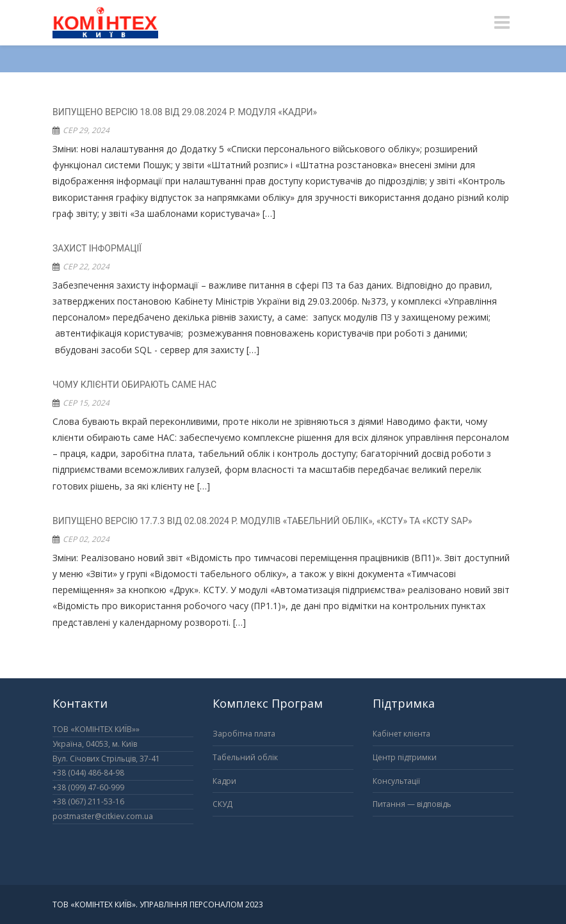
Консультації (396, 781)
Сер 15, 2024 (86, 403)
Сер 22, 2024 (86, 267)
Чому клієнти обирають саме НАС (134, 385)
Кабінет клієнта (401, 734)
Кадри (224, 781)
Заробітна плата (244, 734)
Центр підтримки (405, 757)
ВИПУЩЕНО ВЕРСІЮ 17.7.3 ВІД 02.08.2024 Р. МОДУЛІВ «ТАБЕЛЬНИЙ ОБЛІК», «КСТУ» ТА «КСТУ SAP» (262, 521)
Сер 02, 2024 (86, 539)
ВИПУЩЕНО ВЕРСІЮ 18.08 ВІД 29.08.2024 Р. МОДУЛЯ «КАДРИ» (185, 112)
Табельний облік (245, 757)
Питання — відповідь (412, 804)
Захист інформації (97, 248)
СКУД (222, 804)
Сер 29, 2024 (86, 130)
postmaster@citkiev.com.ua (103, 816)
